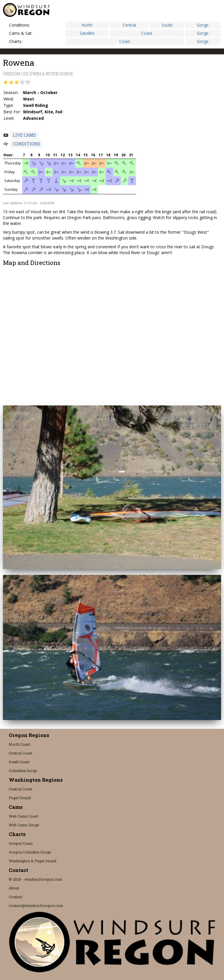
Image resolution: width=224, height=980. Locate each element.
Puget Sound (20, 798)
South (167, 25)
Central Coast (21, 753)
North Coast (19, 744)
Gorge (203, 25)
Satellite (87, 33)
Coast (147, 33)
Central (129, 25)
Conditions (27, 144)
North (87, 25)
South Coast (19, 762)
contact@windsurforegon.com (36, 906)
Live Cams (24, 135)
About (14, 888)
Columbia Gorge (23, 771)
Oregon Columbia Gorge (30, 852)
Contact (15, 897)
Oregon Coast (21, 843)
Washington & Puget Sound (33, 861)
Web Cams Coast (23, 816)
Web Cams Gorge (24, 825)
